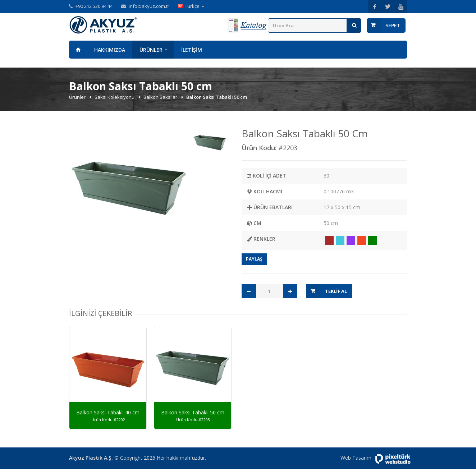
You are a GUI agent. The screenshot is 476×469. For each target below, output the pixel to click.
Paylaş (254, 259)
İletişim (192, 50)
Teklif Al (336, 291)
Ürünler (151, 50)
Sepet (393, 25)
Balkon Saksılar (161, 97)
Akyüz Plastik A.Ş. (91, 458)
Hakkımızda (110, 50)
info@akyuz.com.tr (149, 6)
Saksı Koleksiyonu (115, 97)
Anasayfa (78, 50)
